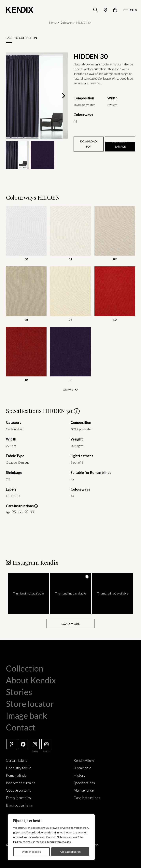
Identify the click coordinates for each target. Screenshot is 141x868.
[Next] (63, 96)
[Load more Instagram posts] (70, 623)
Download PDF (89, 144)
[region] (51, 837)
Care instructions (87, 797)
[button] (28, 593)
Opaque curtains (18, 790)
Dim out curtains (18, 797)
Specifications (84, 783)
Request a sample (120, 144)
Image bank (27, 715)
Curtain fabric (16, 760)
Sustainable (82, 768)
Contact (21, 727)
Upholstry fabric (18, 768)
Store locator (30, 704)
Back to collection (21, 38)
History (79, 775)
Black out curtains (19, 805)
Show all (71, 389)
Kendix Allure (84, 760)
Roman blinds (16, 775)
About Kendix (31, 680)
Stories (19, 692)
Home (53, 22)
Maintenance (84, 790)
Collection (67, 22)
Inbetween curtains (21, 783)
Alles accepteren (70, 852)
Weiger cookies (31, 852)
